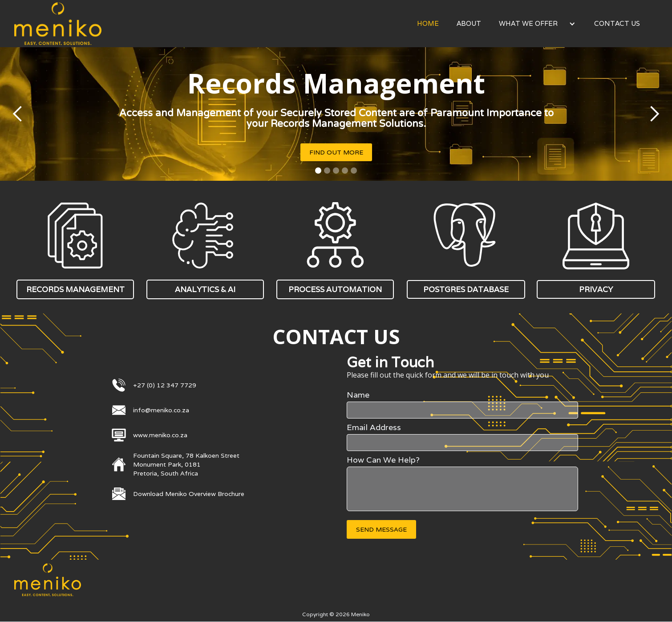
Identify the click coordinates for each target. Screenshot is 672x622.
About (469, 23)
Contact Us (617, 23)
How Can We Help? (383, 460)
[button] (538, 24)
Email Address (374, 427)
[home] (58, 24)
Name (358, 395)
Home (428, 23)
